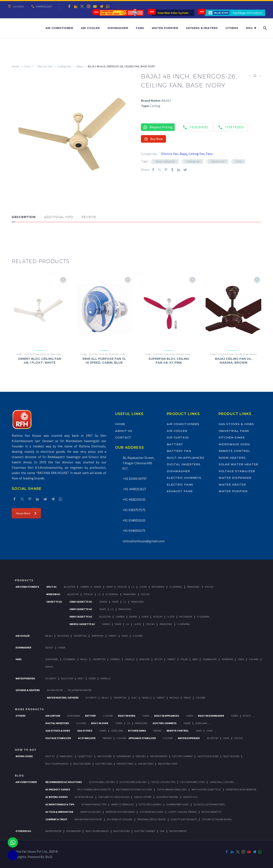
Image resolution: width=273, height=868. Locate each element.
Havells (130, 659)
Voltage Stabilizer (237, 471)
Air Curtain (178, 437)
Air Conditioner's (27, 587)
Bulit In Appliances (57, 764)
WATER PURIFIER (178, 831)
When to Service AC (123, 804)
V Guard (254, 659)
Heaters (140, 756)
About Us (124, 431)
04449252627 (43, 6)
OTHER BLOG (23, 831)
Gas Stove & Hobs (208, 756)
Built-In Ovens (82, 764)
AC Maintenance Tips (94, 804)
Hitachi (122, 587)
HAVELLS (105, 678)
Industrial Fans (234, 431)
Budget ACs (190, 797)
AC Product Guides (58, 789)
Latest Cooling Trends (182, 812)
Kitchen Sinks (232, 437)
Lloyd (143, 587)
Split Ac (51, 587)
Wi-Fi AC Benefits (211, 812)
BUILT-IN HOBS (122, 831)
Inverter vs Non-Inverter (241, 789)
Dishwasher (118, 28)
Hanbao (115, 659)
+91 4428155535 (134, 499)
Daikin (97, 587)
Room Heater (55, 690)
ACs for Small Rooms (102, 782)
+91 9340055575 (134, 531)
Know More (26, 513)
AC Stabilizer (87, 738)
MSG (251, 28)
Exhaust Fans (180, 491)
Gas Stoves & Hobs (236, 424)
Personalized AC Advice (152, 819)
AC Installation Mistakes (209, 804)
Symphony (97, 636)
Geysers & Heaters (202, 28)
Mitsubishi (158, 587)
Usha (125, 636)
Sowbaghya (210, 659)
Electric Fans (180, 485)
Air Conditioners (183, 424)
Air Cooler (90, 28)
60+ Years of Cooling (120, 819)
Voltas (209, 587)
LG (129, 723)
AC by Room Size (84, 797)
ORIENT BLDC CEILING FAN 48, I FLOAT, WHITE (40, 361)
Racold (174, 698)
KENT (81, 678)
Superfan (227, 659)
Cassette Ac (54, 602)
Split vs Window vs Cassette (94, 789)
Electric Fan (218, 161)
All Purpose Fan (115, 354)
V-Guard (138, 636)
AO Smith (51, 678)
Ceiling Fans (146, 764)
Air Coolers (104, 756)
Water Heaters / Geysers (63, 698)
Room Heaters (232, 458)
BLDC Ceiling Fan (50, 354)
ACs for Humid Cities (192, 782)
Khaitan (144, 659)
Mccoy (158, 659)
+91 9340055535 (134, 520)
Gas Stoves (85, 731)
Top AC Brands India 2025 (172, 789)
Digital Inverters (184, 464)
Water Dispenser (235, 478)
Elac (134, 698)
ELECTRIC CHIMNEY (145, 831)
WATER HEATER (53, 831)
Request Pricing (158, 127)
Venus (49, 667)
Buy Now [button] (153, 139)
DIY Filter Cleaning (150, 804)
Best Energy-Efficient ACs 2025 (134, 789)
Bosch (49, 647)
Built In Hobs (127, 716)
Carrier (84, 587)
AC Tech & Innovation (59, 812)
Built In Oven (100, 723)
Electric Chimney (182, 756)
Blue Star (67, 678)
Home (15, 66)
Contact (123, 437)
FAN (162, 831)
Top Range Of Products (247, 13)
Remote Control (234, 451)
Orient (113, 636)
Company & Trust (56, 819)
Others (232, 28)
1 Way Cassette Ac (81, 602)
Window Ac (53, 594)
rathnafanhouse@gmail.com (144, 541)
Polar (184, 659)
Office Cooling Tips (163, 782)
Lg (133, 587)
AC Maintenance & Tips (60, 804)
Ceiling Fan (64, 66)
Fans (140, 28)
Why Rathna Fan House (88, 819)
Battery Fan (179, 451)
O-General (176, 587)
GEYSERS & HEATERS (28, 690)
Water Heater (232, 485)
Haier (109, 587)
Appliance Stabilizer (142, 738)
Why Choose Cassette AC (206, 789)
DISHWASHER (73, 831)
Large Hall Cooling (222, 782)
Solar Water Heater (238, 464)
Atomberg (69, 659)
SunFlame (201, 723)
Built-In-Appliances (186, 458)
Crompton (80, 636)
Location (18, 6)
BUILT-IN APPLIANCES (97, 831)
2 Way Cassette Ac (81, 609)
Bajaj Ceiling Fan (166, 161)
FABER (92, 678)
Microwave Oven (234, 444)
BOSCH (247, 716)
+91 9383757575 (134, 510)
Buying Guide (24, 756)
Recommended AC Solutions (64, 782)
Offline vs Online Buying (217, 819)
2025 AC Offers (143, 797)
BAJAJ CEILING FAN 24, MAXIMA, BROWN (233, 361)
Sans (199, 731)
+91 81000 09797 (135, 479)
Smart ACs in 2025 (91, 812)
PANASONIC (141, 723)
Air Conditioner (59, 28)
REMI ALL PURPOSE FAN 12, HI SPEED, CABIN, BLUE (104, 361)
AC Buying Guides (57, 797)
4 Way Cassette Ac (81, 617)
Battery (175, 444)
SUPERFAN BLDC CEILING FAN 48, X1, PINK (169, 361)
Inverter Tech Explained (120, 812)
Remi (195, 659)
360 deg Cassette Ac (82, 624)
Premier (107, 738)
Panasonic (193, 587)
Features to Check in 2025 (114, 797)
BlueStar (69, 587)
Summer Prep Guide (178, 804)
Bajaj (80, 66)
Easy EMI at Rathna (167, 797)
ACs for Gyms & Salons (133, 782)
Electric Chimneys (184, 478)
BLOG (20, 775)
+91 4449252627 (134, 489)
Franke (157, 731)
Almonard (52, 659)
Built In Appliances (167, 716)
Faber (62, 647)
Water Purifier (165, 28)
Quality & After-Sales (184, 819)
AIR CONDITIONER (26, 782)
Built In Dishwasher (211, 716)
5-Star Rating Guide (152, 812)
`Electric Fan (44, 66)
